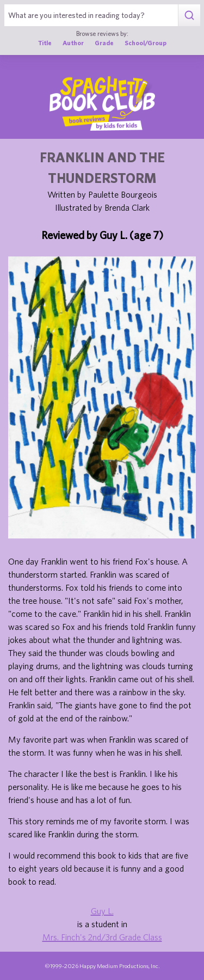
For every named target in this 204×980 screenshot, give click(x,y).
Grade (104, 43)
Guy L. (102, 911)
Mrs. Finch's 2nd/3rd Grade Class (102, 937)
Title (45, 43)
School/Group (146, 43)
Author (73, 43)
